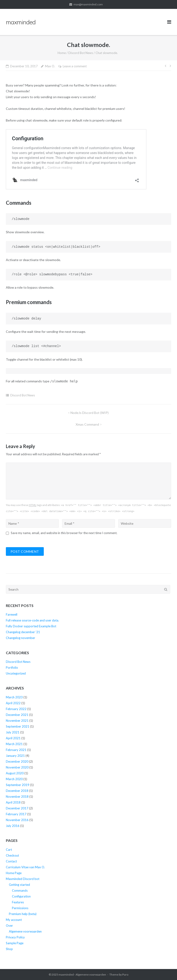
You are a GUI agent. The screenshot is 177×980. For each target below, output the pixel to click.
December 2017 (17, 808)
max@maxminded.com (88, 4)
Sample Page (15, 943)
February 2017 (16, 814)
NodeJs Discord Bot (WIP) (90, 413)
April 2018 (13, 802)
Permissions (20, 908)
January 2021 (15, 756)
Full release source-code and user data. (32, 620)
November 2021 (17, 721)
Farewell (12, 614)
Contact (11, 861)
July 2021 (13, 732)
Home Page (14, 873)
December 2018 (17, 791)
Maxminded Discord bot (23, 879)
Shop (9, 949)
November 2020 (17, 767)
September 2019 (18, 785)
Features (18, 902)
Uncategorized (16, 673)
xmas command (87, 424)
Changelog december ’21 (23, 632)
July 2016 (13, 826)
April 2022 (13, 703)
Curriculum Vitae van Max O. (25, 867)
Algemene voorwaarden (25, 931)
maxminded (66, 975)
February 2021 (16, 750)
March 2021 (14, 744)
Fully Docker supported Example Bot (31, 626)
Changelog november (20, 638)
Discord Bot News (81, 53)
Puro (125, 975)
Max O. (50, 66)
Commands (20, 890)
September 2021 (18, 726)
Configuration (21, 896)
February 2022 (16, 709)
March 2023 (14, 697)
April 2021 (13, 738)
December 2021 (17, 715)
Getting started (19, 885)
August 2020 (15, 773)
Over (9, 926)
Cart (9, 850)
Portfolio (12, 668)
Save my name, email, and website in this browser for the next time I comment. (64, 533)
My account (14, 920)
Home (62, 53)
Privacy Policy (15, 937)
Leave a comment (75, 66)
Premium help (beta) (23, 914)
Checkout (12, 855)
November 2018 (17, 797)
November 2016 (17, 820)
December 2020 (17, 761)
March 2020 (14, 779)
